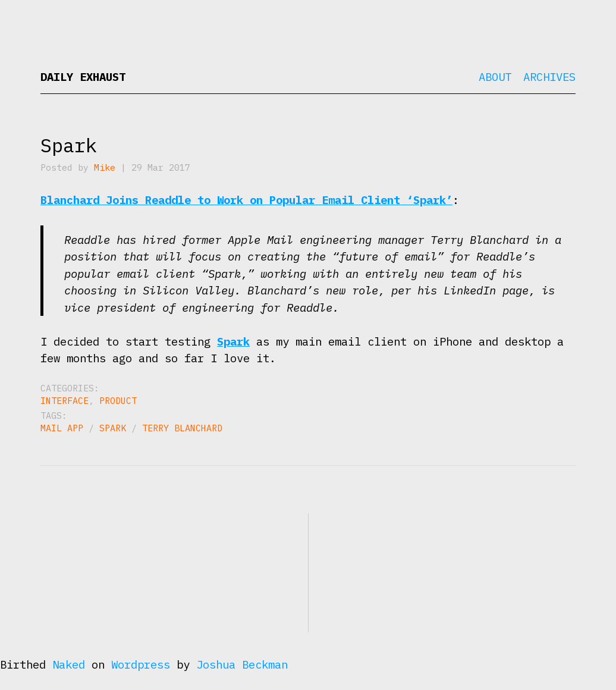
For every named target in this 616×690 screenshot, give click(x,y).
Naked (69, 664)
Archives (549, 77)
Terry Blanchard (182, 428)
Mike (105, 167)
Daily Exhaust (83, 77)
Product (118, 401)
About (495, 77)
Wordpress (141, 664)
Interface (65, 401)
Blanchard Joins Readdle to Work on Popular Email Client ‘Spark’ (246, 200)
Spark (69, 145)
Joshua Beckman (242, 664)
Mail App (62, 428)
